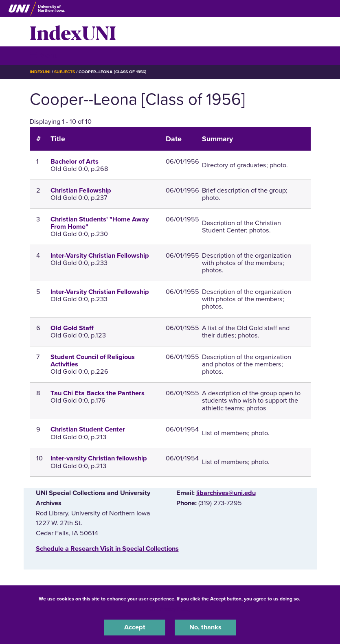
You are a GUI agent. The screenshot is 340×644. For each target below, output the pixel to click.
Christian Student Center (88, 429)
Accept (135, 627)
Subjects (65, 72)
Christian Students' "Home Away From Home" (100, 223)
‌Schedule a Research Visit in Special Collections (107, 549)
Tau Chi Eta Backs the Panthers (98, 393)
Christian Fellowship (81, 191)
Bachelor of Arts (75, 162)
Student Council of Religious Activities (93, 361)
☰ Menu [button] (44, 55)
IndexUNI (73, 32)
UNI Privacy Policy (170, 609)
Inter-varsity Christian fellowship (99, 458)
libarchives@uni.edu (226, 493)
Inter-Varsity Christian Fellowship (100, 256)
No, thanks (205, 627)
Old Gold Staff (72, 328)
